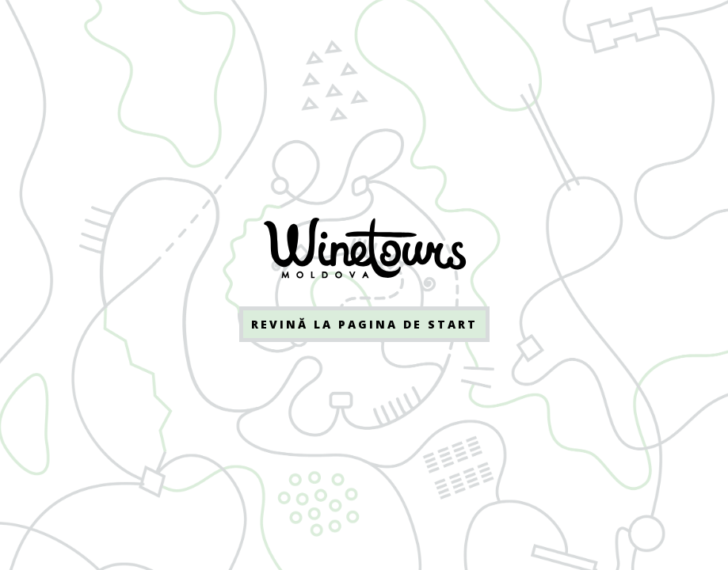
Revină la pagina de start (364, 324)
